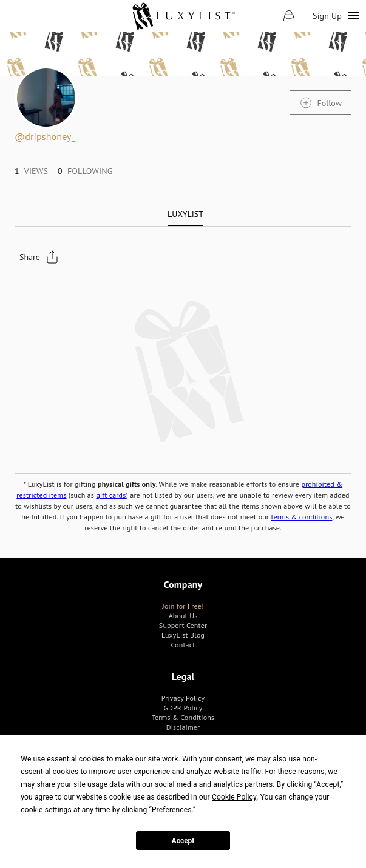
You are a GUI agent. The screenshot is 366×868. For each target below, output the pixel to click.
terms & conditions (301, 517)
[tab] (185, 214)
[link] (183, 16)
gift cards (111, 495)
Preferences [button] (172, 810)
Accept (183, 841)
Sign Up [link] (327, 16)
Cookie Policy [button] (234, 797)
